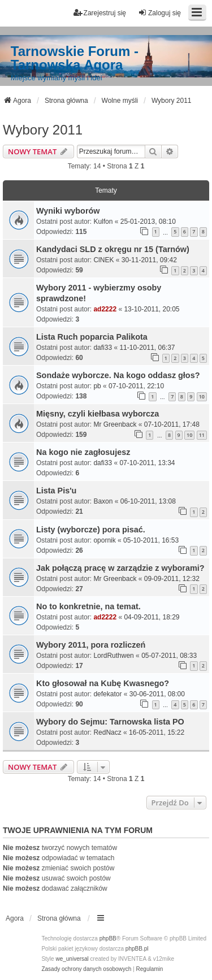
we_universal (72, 959)
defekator (107, 694)
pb (97, 386)
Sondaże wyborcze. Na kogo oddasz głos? (118, 375)
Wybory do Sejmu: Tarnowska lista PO (110, 722)
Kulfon (103, 222)
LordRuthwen (113, 656)
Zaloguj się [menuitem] (159, 13)
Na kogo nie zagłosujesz (83, 452)
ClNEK (103, 260)
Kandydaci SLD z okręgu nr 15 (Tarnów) (113, 249)
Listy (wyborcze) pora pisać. (91, 530)
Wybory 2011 (43, 130)
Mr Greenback (115, 424)
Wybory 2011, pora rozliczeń (91, 645)
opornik (104, 540)
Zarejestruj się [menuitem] (100, 13)
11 (202, 435)
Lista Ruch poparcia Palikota (92, 337)
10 (202, 396)
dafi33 (103, 348)
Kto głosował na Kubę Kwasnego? (103, 683)
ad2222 (105, 309)
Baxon (103, 501)
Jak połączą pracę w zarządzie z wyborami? (120, 568)
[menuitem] (86, 969)
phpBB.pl (137, 949)
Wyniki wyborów (68, 211)
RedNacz (107, 732)
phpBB (108, 938)
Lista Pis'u (56, 491)
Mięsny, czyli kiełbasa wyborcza (98, 414)
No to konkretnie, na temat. (88, 606)
